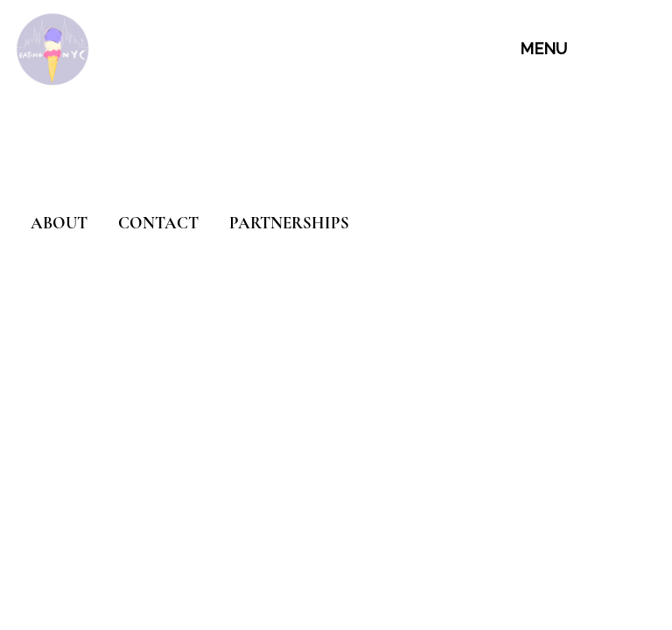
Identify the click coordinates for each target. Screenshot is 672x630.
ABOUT (59, 223)
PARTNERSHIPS (289, 223)
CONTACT (158, 223)
